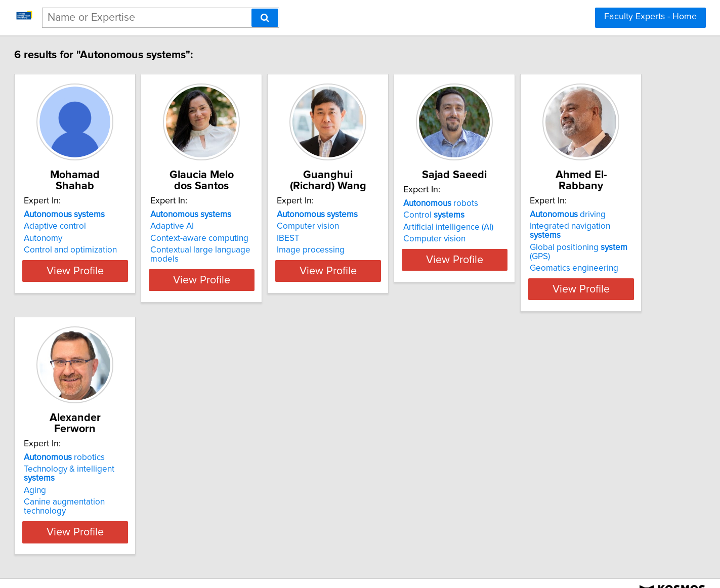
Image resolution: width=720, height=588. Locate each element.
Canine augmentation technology (281, 484)
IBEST (381, 238)
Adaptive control (97, 226)
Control (552, 226)
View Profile (130, 280)
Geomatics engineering (111, 484)
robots (559, 215)
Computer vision (401, 226)
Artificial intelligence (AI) (567, 238)
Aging (229, 472)
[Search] (265, 18)
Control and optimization (113, 250)
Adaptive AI (240, 226)
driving (104, 448)
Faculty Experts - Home (650, 17)
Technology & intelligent (280, 460)
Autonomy (86, 238)
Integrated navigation (123, 460)
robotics (259, 448)
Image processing (404, 250)
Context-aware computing (267, 238)
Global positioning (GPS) (126, 472)
